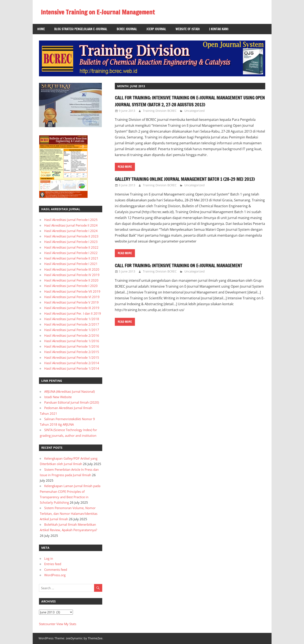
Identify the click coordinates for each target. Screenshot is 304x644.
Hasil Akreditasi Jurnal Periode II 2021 (71, 258)
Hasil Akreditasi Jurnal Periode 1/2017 (72, 330)
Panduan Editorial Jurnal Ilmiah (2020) (72, 402)
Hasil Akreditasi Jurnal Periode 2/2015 (72, 352)
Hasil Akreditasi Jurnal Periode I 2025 (71, 220)
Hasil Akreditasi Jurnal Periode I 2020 (71, 286)
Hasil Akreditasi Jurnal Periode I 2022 (71, 253)
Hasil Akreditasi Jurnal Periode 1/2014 (72, 368)
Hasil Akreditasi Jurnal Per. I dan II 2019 (73, 313)
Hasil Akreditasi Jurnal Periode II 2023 (71, 236)
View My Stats (66, 624)
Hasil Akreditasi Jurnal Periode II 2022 (71, 247)
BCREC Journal (127, 29)
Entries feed (53, 564)
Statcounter (47, 624)
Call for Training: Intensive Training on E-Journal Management (189, 272)
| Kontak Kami (219, 29)
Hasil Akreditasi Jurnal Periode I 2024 (71, 231)
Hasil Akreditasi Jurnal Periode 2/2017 (72, 324)
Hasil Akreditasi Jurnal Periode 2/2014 (72, 363)
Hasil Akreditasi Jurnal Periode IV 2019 (72, 275)
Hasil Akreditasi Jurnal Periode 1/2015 (72, 357)
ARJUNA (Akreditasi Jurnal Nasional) (69, 391)
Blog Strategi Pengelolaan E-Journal (81, 29)
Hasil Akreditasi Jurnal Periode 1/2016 (72, 341)
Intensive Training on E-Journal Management (103, 12)
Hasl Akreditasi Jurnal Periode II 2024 (71, 225)
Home (41, 29)
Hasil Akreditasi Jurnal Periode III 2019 (72, 308)
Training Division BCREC (160, 111)
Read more (125, 167)
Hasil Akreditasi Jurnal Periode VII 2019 (72, 291)
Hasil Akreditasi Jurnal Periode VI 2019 (72, 297)
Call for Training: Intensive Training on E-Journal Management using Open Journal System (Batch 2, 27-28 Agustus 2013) (189, 101)
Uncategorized (195, 111)
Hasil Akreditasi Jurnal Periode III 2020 (72, 269)
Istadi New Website (58, 397)
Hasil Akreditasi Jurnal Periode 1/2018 (72, 319)
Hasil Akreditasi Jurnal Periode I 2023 (71, 242)
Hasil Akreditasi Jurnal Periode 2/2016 (72, 335)
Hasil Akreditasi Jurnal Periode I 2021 (71, 264)
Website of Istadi (188, 29)
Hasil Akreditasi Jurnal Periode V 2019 (71, 302)
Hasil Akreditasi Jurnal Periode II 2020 (71, 280)
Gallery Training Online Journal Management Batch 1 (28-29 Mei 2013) (190, 183)
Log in (49, 558)
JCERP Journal (156, 29)
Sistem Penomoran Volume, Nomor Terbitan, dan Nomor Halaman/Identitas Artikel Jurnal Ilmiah (69, 513)
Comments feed (56, 570)
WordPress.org (55, 575)
